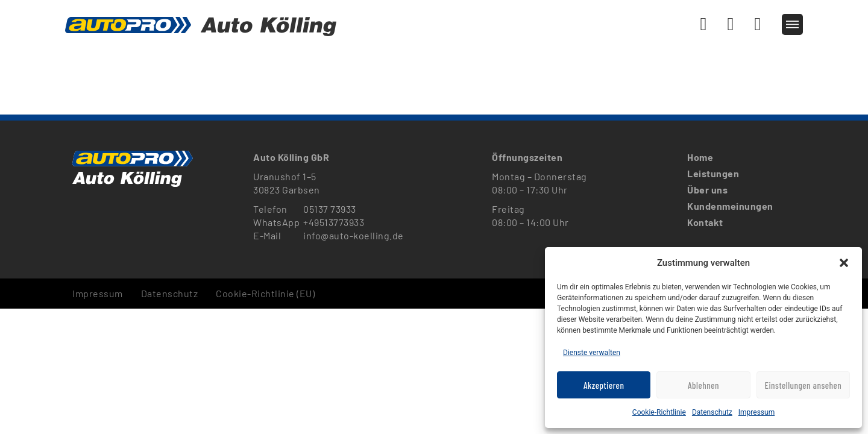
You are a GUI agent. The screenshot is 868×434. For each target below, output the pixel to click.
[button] (844, 263)
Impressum (756, 412)
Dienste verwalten (592, 353)
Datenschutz (712, 412)
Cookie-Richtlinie (659, 412)
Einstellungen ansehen (803, 385)
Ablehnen (703, 385)
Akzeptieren (604, 385)
